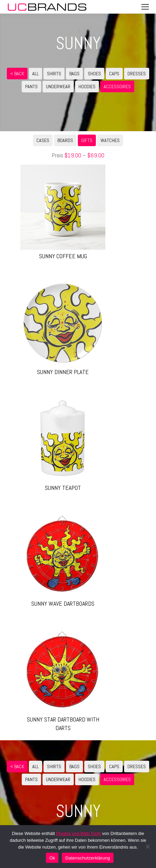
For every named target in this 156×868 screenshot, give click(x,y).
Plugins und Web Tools (79, 833)
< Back (17, 74)
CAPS (114, 74)
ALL (36, 74)
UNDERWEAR (58, 87)
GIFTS (87, 140)
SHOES (94, 74)
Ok (52, 858)
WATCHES (110, 140)
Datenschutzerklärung (88, 858)
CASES (43, 140)
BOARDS (65, 140)
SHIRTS (54, 74)
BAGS (74, 74)
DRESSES (137, 74)
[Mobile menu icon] (145, 7)
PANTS (31, 87)
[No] (148, 847)
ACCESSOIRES (117, 87)
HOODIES (87, 87)
